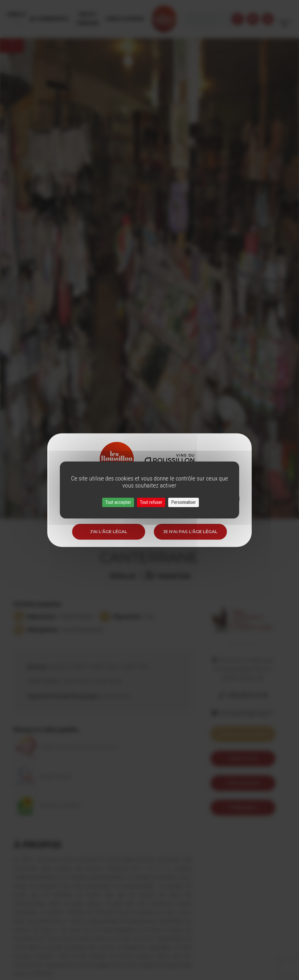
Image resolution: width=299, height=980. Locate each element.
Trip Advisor (243, 783)
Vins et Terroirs (95, 14)
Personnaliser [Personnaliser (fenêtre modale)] (184, 502)
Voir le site (243, 758)
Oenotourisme (138, 14)
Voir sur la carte (243, 734)
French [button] (285, 14)
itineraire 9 (243, 808)
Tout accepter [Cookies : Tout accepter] (118, 502)
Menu (16, 14)
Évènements (55, 14)
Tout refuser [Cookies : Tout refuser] (151, 502)
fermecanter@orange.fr (247, 713)
